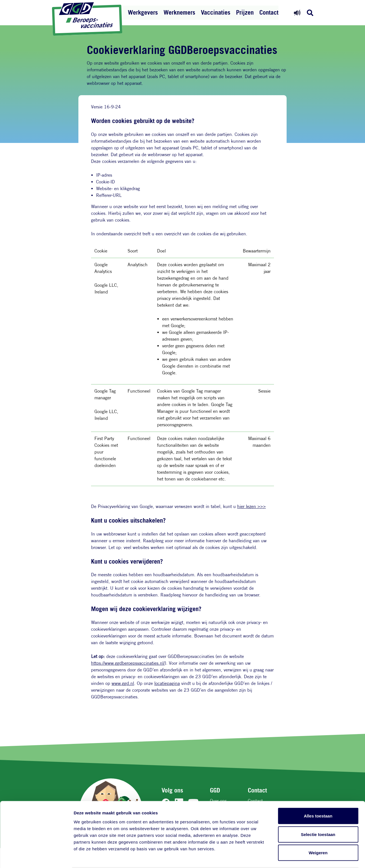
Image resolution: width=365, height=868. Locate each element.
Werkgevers (143, 12)
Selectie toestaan (318, 813)
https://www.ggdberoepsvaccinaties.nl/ (128, 663)
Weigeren (318, 831)
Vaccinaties (216, 12)
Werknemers (179, 12)
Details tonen (304, 857)
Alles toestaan (318, 794)
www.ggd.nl (123, 683)
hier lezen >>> (251, 506)
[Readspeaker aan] (297, 12)
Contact (269, 12)
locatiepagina (167, 683)
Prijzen (245, 12)
